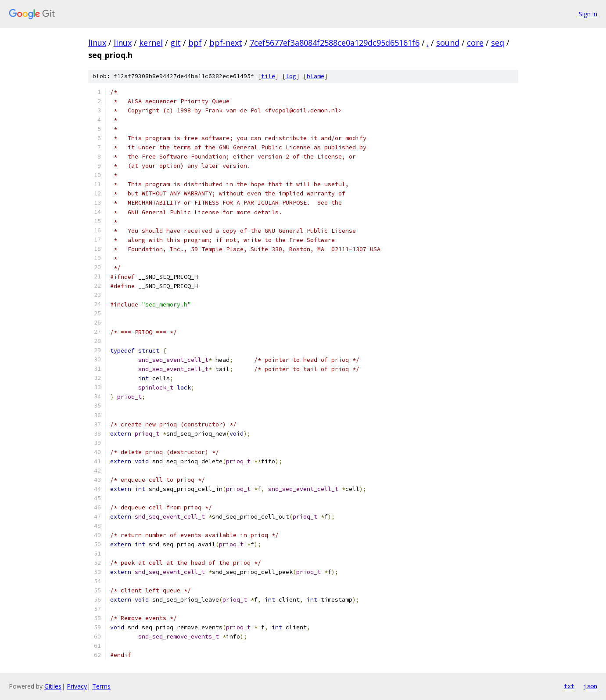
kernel (151, 43)
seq (498, 43)
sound (448, 43)
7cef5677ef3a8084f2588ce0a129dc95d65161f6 (335, 43)
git (176, 43)
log (291, 76)
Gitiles (53, 686)
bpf (195, 43)
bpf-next (226, 43)
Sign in (588, 14)
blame (316, 76)
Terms (101, 686)
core (475, 43)
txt (569, 686)
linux (97, 43)
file (268, 76)
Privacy (77, 686)
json (590, 686)
